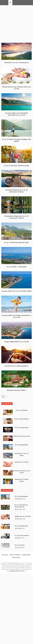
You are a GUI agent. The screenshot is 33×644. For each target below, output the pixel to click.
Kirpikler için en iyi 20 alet (23, 516)
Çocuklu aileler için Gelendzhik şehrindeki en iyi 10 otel (16, 114)
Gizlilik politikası (26, 555)
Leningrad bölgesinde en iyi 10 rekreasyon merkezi (17, 191)
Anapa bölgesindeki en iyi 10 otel (17, 342)
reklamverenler (16, 557)
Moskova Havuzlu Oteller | (16, 390)
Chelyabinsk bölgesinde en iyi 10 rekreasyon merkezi (16, 217)
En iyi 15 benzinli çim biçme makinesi (21, 506)
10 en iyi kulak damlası (22, 419)
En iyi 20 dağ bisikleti (22, 445)
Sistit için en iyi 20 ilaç (22, 462)
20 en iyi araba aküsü (22, 428)
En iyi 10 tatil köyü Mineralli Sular (16, 242)
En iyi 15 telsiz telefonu (22, 536)
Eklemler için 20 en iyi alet (22, 436)
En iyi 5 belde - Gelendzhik (16, 267)
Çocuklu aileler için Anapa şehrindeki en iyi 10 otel (17, 316)
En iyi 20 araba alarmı (21, 526)
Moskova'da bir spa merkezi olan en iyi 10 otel (17, 88)
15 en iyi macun (20, 545)
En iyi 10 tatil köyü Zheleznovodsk (16, 166)
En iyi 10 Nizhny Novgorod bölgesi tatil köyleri (16, 140)
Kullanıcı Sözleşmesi (15, 555)
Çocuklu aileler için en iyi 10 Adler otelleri (16, 291)
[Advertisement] (16, 24)
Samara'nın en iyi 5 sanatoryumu (16, 62)
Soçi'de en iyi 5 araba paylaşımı (17, 366)
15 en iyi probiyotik (22, 410)
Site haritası (5, 555)
